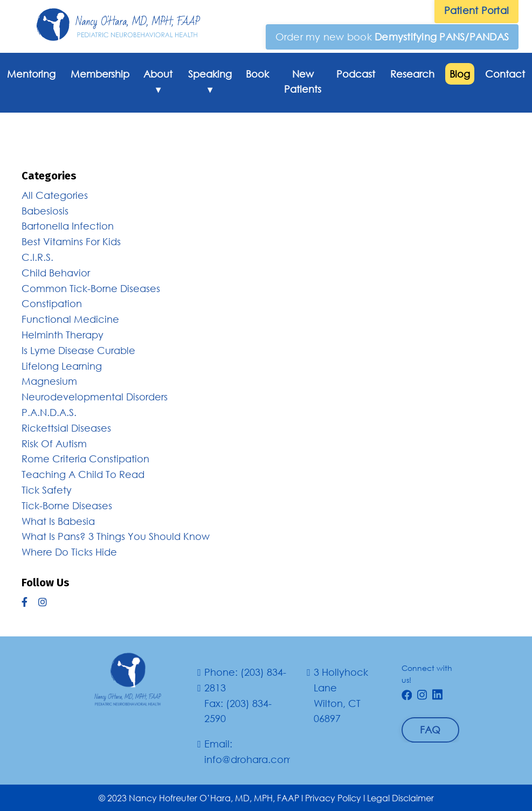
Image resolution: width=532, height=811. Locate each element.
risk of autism (54, 443)
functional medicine (70, 319)
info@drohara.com (248, 759)
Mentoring (31, 74)
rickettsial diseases (66, 428)
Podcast (356, 74)
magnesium (49, 381)
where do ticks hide (69, 552)
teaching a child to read (83, 474)
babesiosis (45, 211)
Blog (460, 74)
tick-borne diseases (67, 505)
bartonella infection (68, 226)
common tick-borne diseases (91, 288)
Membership (100, 74)
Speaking (210, 84)
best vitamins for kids (71, 241)
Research (412, 74)
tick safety (47, 490)
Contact (505, 74)
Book (257, 74)
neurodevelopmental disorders (95, 397)
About (158, 84)
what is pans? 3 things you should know (116, 536)
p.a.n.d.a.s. (49, 412)
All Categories (55, 195)
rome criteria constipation (85, 459)
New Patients (303, 82)
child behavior (56, 273)
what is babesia (58, 521)
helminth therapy (63, 335)
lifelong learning (62, 366)
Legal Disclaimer (400, 798)
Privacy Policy (333, 798)
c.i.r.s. (37, 257)
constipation (52, 303)
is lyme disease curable (78, 350)
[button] (392, 37)
